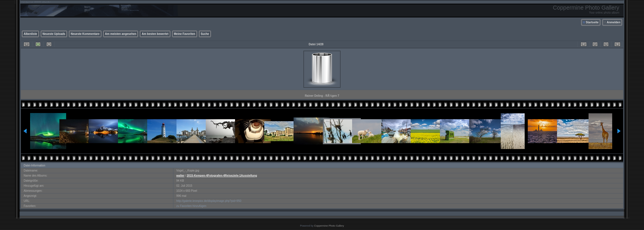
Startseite (592, 22)
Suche (205, 34)
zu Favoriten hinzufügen (191, 206)
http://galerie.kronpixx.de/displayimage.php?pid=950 (209, 201)
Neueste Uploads (54, 34)
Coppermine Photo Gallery (329, 226)
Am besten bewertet (155, 34)
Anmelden (614, 22)
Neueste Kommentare (85, 34)
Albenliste (30, 34)
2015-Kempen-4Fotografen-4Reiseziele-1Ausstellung (222, 176)
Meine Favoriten (185, 34)
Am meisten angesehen (121, 34)
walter (180, 176)
